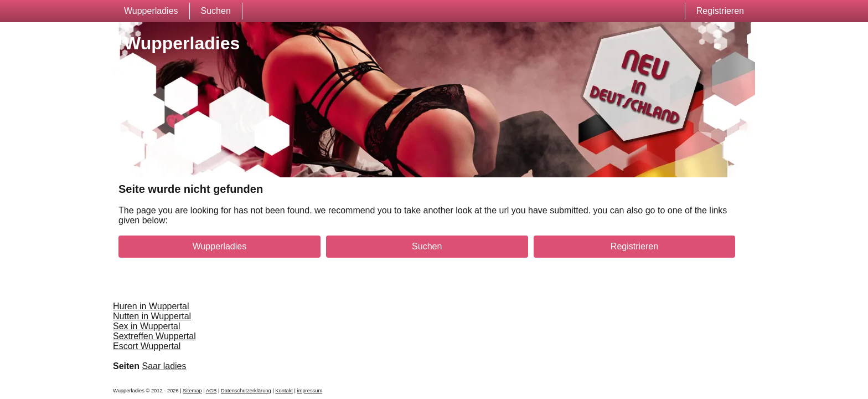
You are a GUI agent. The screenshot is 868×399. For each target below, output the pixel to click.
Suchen (216, 11)
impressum (310, 391)
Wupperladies (151, 11)
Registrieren (720, 11)
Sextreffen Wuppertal (154, 336)
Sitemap (192, 391)
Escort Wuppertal (147, 346)
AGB (211, 391)
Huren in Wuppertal (151, 306)
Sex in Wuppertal (147, 326)
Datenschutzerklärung (246, 391)
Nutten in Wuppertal (152, 316)
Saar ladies (164, 366)
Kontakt (284, 391)
